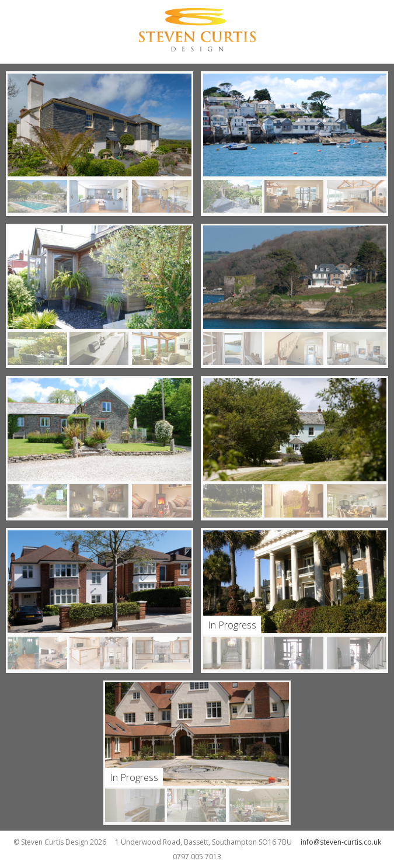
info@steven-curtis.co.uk (341, 842)
